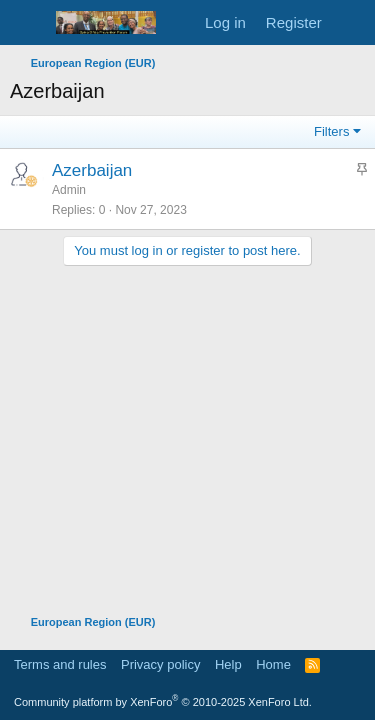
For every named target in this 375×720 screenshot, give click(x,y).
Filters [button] (331, 131)
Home (273, 664)
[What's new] (351, 22)
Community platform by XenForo (163, 702)
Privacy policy (160, 664)
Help (228, 664)
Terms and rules (60, 664)
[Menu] (27, 23)
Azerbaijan (92, 170)
